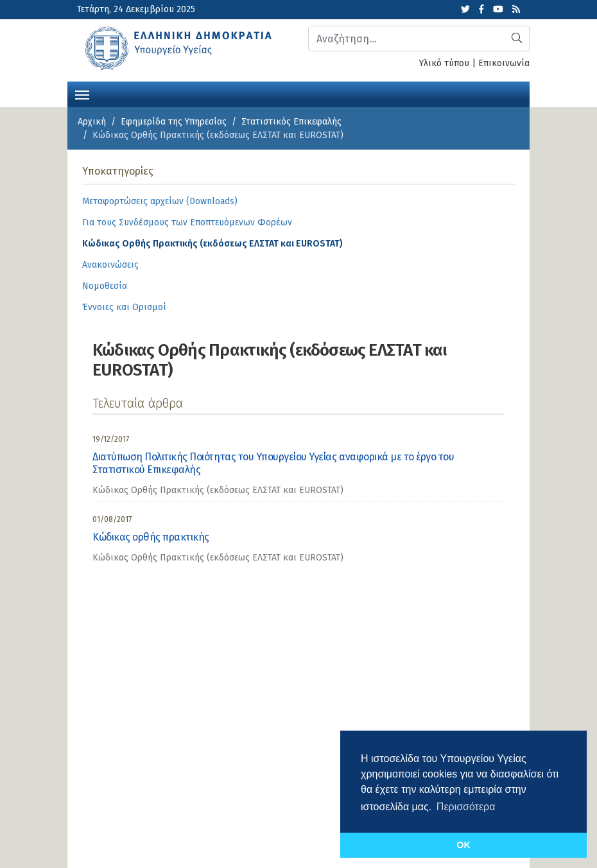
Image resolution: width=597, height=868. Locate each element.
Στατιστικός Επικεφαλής (291, 122)
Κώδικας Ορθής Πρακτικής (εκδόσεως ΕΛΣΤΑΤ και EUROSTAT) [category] (218, 490)
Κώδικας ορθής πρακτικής (151, 537)
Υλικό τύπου (444, 63)
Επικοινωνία (504, 63)
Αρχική (92, 122)
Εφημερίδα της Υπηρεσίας (174, 122)
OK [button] (463, 845)
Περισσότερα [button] (466, 807)
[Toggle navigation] (82, 94)
